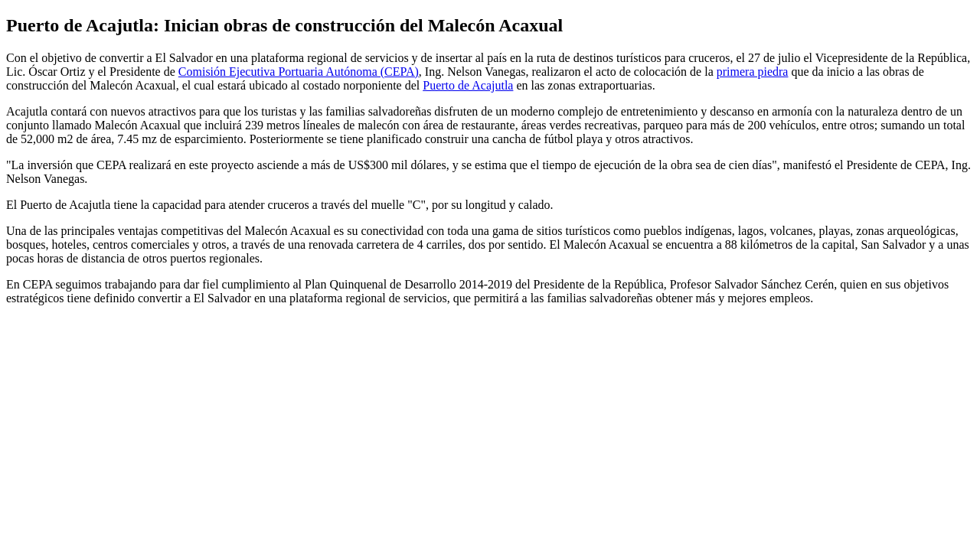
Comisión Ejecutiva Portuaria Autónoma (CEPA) (299, 72)
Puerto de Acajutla (468, 85)
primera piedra (753, 72)
